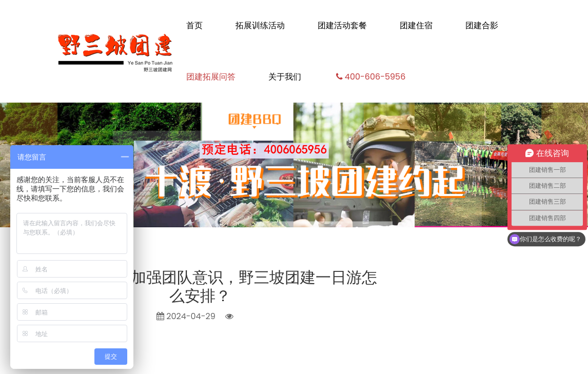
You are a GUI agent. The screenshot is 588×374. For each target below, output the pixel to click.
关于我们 (285, 77)
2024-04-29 (186, 316)
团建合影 (482, 25)
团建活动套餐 (342, 25)
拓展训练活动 (260, 25)
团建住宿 (416, 25)
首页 (194, 25)
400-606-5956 (370, 77)
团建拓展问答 (211, 77)
